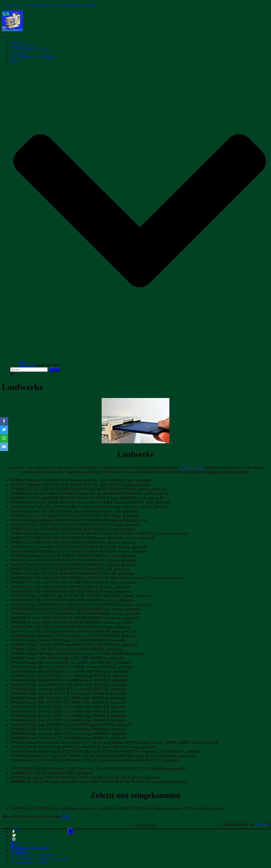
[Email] (4, 447)
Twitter (14, 837)
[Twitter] (4, 430)
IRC (15, 843)
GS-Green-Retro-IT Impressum (31, 855)
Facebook (13, 833)
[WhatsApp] (4, 438)
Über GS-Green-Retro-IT (29, 847)
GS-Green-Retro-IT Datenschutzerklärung (39, 859)
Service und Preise (23, 45)
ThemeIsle (262, 824)
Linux (23, 361)
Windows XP (28, 365)
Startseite (17, 42)
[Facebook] (4, 421)
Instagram (14, 840)
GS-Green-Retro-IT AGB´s (29, 49)
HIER (66, 817)
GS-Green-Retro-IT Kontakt (29, 863)
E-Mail (15, 828)
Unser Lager (19, 53)
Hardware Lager (191, 467)
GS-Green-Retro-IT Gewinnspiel (32, 57)
